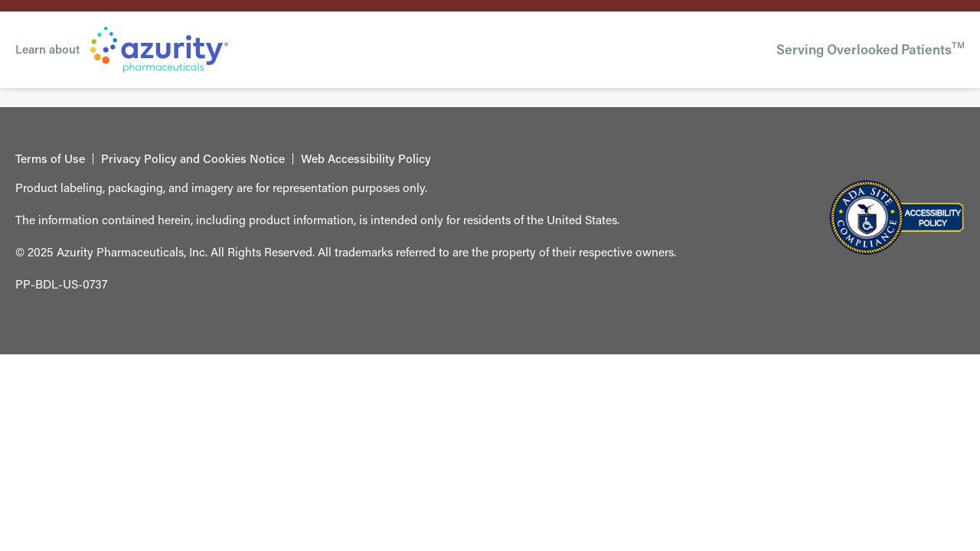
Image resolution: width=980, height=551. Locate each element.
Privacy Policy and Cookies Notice (193, 159)
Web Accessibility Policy (366, 159)
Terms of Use (50, 159)
